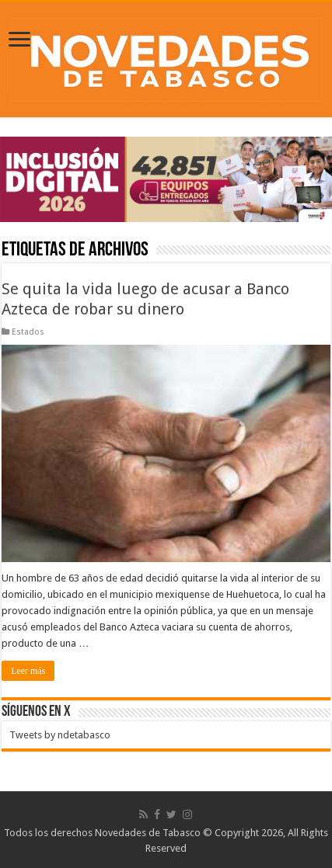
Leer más (28, 671)
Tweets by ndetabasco (60, 735)
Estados (28, 332)
